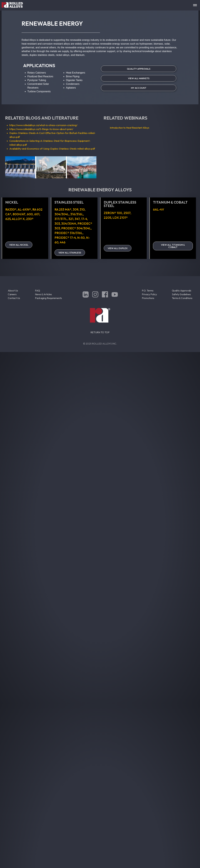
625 (8, 219)
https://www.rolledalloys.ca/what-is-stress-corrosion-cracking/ (43, 125)
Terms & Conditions (182, 298)
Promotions (148, 298)
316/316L (77, 214)
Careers (12, 294)
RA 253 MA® (63, 209)
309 (76, 209)
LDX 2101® (120, 218)
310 (82, 209)
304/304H (69, 223)
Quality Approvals (182, 291)
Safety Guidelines (181, 294)
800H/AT (19, 214)
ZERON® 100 (113, 213)
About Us (13, 291)
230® (30, 219)
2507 (127, 213)
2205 (107, 218)
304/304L (62, 214)
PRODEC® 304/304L (76, 228)
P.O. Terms (148, 291)
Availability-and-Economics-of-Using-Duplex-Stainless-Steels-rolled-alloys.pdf (52, 149)
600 (30, 214)
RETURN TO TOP (100, 332)
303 (57, 223)
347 (77, 219)
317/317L (61, 219)
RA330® (11, 209)
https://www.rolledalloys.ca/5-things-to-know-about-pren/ (41, 129)
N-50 (81, 238)
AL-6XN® (24, 209)
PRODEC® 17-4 (65, 238)
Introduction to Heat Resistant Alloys (130, 128)
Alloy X (18, 219)
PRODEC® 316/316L (69, 233)
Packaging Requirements (48, 298)
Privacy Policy (149, 294)
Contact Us (14, 298)
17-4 (84, 219)
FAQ (37, 291)
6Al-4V (159, 209)
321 (71, 219)
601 (37, 214)
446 (63, 242)
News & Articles (43, 294)
